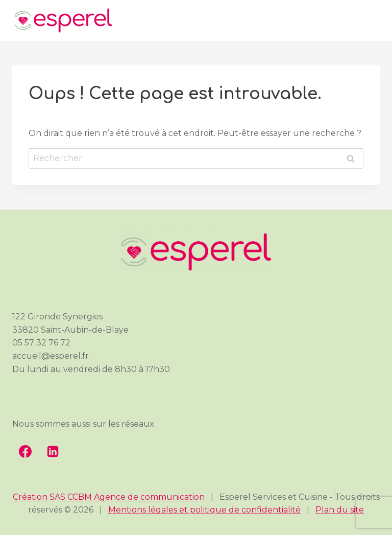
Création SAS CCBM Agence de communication (109, 497)
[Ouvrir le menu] (370, 21)
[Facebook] (25, 452)
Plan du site (340, 510)
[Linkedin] (53, 452)
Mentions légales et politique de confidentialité (204, 510)
